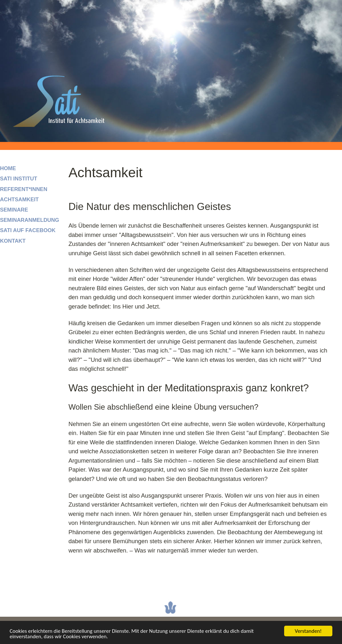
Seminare (14, 210)
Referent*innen (24, 189)
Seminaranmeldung (30, 220)
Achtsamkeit (19, 200)
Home (8, 168)
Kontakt (13, 241)
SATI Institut (19, 179)
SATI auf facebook (28, 230)
